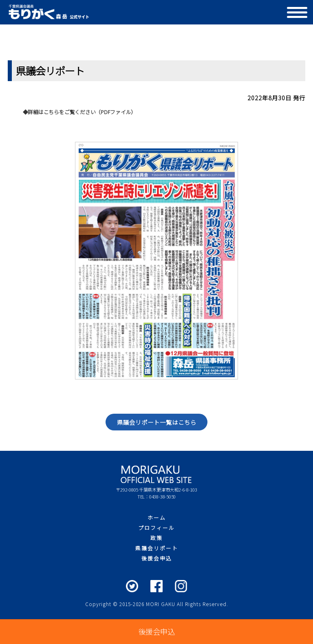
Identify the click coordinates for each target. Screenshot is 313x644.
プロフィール (156, 528)
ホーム (157, 517)
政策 (156, 538)
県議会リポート (157, 548)
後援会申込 (157, 558)
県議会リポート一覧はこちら (157, 422)
